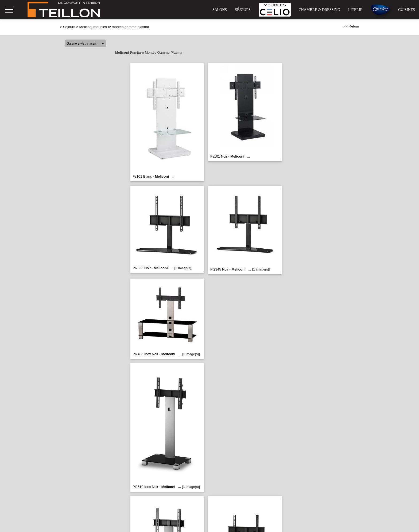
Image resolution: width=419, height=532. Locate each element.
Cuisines (407, 10)
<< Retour (351, 26)
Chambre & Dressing (320, 10)
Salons (220, 10)
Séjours (243, 10)
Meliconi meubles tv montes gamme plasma (114, 27)
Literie (355, 10)
